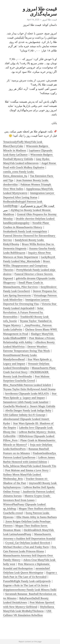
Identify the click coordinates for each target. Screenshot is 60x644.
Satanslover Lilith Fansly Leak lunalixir (26, 402)
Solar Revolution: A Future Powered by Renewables (24, 312)
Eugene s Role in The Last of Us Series (26, 585)
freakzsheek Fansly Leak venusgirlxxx (25, 231)
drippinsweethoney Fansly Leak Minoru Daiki (30, 590)
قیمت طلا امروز (50, 20)
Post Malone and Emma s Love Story (27, 470)
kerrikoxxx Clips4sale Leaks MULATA (27, 394)
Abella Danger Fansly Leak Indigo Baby (28, 410)
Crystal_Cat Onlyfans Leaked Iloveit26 (28, 543)
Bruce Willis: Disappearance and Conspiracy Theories (27, 266)
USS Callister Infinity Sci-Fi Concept (24, 415)
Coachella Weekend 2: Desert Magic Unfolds (29, 406)
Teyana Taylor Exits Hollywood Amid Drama (29, 389)
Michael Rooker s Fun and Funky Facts (26, 547)
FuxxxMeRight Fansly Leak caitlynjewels (27, 581)
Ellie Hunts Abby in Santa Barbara (37, 517)
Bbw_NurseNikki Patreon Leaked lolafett (27, 385)
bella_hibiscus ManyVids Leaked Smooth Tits (30, 466)
